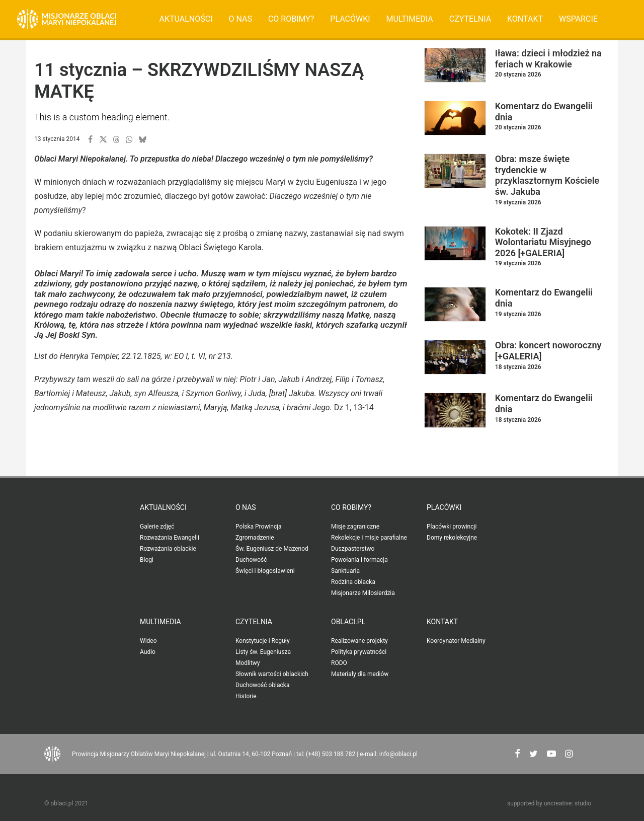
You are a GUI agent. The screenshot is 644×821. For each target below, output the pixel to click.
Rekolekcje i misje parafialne (369, 538)
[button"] (517, 755)
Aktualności (186, 19)
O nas (240, 19)
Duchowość (251, 560)
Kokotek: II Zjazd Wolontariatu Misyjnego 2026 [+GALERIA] (543, 242)
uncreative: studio (568, 803)
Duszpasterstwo (353, 549)
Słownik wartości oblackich (272, 674)
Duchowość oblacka (262, 685)
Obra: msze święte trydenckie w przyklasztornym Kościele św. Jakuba (547, 175)
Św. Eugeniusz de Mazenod (272, 549)
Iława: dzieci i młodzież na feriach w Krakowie (548, 59)
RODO (339, 663)
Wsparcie (578, 19)
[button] (90, 139)
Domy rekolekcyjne (452, 538)
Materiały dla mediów (360, 674)
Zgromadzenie (255, 538)
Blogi (147, 560)
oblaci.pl (348, 622)
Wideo (148, 641)
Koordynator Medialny (456, 641)
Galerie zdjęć (157, 527)
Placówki (350, 19)
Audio (148, 652)
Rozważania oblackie (168, 549)
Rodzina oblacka (353, 582)
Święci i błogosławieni (265, 571)
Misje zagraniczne (355, 527)
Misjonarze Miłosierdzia (363, 593)
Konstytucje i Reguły (263, 641)
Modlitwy (248, 663)
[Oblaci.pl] (67, 19)
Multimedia (410, 19)
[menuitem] (186, 19)
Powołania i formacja (359, 560)
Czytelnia (470, 19)
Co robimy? (291, 19)
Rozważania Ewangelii (170, 538)
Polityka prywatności (359, 652)
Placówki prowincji (452, 527)
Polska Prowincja (259, 527)
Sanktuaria (345, 571)
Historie (246, 696)
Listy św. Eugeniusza (263, 652)
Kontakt (525, 19)
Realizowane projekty (359, 641)
